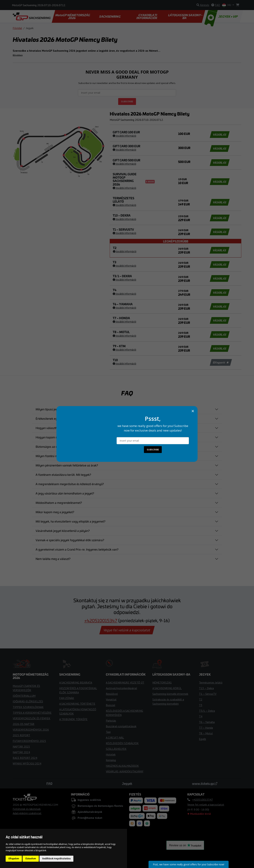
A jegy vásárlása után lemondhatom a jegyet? (65, 493)
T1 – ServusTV (208, 694)
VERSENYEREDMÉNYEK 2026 (31, 730)
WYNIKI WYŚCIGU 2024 (27, 763)
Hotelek (111, 754)
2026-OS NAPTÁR (24, 724)
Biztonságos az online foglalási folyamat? (62, 447)
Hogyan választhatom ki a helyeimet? (60, 428)
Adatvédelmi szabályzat (27, 813)
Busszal (111, 705)
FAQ (49, 783)
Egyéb (202, 739)
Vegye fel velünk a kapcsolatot (127, 630)
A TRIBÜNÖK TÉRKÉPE (73, 719)
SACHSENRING (110, 16)
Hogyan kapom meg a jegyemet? (57, 437)
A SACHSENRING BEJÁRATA (76, 682)
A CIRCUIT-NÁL (115, 738)
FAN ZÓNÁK (67, 698)
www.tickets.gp (205, 783)
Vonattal (111, 699)
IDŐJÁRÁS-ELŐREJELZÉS (28, 701)
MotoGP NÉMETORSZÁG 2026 (73, 16)
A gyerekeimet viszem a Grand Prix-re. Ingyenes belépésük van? (77, 549)
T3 (201, 705)
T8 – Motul (206, 733)
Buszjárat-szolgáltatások (121, 726)
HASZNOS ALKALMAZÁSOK (122, 766)
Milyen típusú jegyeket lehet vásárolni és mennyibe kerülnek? (75, 409)
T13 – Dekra (206, 688)
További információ (124, 136)
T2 (201, 699)
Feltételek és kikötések (27, 809)
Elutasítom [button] (31, 859)
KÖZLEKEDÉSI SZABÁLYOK (122, 743)
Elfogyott (221, 362)
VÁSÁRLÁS (220, 135)
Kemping (111, 760)
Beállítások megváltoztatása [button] (56, 859)
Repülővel (112, 694)
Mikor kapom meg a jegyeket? (55, 512)
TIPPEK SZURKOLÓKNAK (28, 707)
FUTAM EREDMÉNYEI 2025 (29, 741)
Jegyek (127, 783)
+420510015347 (101, 620)
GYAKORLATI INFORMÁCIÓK (147, 16)
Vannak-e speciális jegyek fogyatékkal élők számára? (70, 540)
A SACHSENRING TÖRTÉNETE (77, 704)
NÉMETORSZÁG (162, 682)
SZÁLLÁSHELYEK (116, 749)
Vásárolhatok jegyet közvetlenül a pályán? (63, 531)
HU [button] (227, 5)
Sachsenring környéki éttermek (170, 694)
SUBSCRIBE (127, 101)
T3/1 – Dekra (207, 711)
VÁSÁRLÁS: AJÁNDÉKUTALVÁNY (125, 771)
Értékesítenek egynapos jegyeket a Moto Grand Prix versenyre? (76, 418)
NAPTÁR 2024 (21, 752)
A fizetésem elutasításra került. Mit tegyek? (63, 475)
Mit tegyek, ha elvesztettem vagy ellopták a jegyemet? (70, 521)
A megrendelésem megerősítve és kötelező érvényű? (70, 484)
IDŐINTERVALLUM (24, 696)
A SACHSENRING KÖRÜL (167, 688)
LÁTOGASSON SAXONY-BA (185, 16)
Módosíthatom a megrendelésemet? (59, 503)
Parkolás (111, 721)
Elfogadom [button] (14, 859)
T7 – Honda (206, 728)
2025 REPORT (21, 735)
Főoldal (17, 28)
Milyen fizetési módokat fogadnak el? (60, 456)
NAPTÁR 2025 (21, 746)
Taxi (108, 732)
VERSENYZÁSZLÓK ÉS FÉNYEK (31, 718)
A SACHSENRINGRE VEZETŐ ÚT (125, 682)
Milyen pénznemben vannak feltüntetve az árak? (67, 465)
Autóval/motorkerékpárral (121, 688)
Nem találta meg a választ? (53, 559)
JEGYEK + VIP (221, 16)
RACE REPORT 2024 (25, 758)
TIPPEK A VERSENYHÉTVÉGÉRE (32, 713)
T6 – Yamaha (207, 722)
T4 (201, 716)
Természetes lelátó (211, 682)
